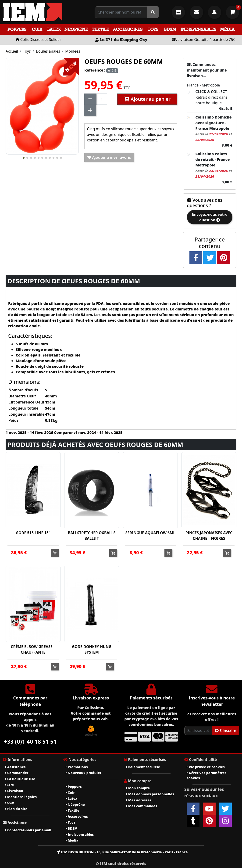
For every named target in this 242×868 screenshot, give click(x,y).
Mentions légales (21, 797)
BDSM (170, 29)
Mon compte (138, 788)
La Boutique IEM (20, 779)
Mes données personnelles (150, 794)
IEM (9, 785)
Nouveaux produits (83, 773)
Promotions (77, 767)
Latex (54, 29)
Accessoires (128, 29)
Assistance (15, 767)
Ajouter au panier (147, 99)
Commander (17, 773)
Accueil (12, 51)
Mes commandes (142, 806)
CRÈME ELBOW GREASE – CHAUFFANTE (33, 649)
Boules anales (48, 51)
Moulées (73, 51)
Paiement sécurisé (143, 767)
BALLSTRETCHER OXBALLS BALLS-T (92, 536)
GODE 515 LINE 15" (33, 533)
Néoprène (76, 29)
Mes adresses (139, 800)
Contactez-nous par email (28, 830)
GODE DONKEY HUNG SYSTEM (92, 649)
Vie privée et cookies (206, 767)
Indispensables (198, 29)
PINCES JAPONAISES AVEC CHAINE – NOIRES (209, 536)
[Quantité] (102, 99)
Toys (153, 29)
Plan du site (16, 809)
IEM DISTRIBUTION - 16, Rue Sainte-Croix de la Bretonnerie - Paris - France (122, 852)
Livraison (14, 791)
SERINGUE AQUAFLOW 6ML (150, 533)
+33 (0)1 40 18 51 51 (30, 741)
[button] (24, 158)
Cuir (37, 29)
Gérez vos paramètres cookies (206, 775)
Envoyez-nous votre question (210, 217)
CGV (10, 803)
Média (227, 29)
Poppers (17, 29)
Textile (100, 29)
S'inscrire (226, 731)
